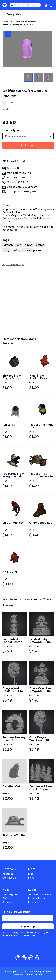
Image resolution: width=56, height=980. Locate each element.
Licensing (34, 902)
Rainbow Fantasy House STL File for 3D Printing (14, 739)
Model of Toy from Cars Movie (41, 475)
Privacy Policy (36, 898)
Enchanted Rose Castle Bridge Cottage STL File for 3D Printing (41, 788)
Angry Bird (10, 572)
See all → (8, 343)
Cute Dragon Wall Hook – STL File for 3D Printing (40, 739)
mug (6, 250)
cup (19, 245)
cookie (27, 250)
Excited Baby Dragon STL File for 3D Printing (40, 641)
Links (31, 878)
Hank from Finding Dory (38, 377)
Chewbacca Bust (41, 523)
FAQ (5, 898)
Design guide (10, 895)
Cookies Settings (33, 975)
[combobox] (28, 136)
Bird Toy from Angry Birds (12, 377)
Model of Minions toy (41, 426)
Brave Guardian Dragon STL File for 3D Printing (40, 690)
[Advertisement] (28, 301)
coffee (40, 245)
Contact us (9, 878)
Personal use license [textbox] (18, 136)
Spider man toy (13, 523)
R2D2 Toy (9, 425)
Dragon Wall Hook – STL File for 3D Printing (13, 690)
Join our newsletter (16, 912)
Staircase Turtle (14, 836)
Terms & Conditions (40, 895)
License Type (11, 130)
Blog (31, 874)
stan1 (10, 102)
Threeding (5, 5)
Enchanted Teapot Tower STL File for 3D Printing (12, 641)
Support (7, 902)
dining (29, 245)
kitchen (8, 245)
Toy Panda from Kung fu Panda (13, 475)
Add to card (28, 145)
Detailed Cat (11, 787)
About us (8, 874)
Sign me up (28, 927)
